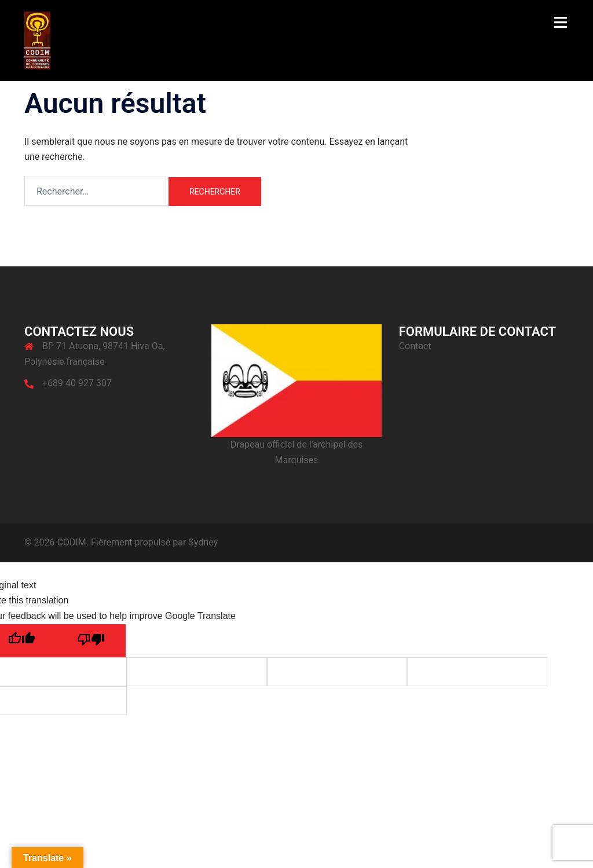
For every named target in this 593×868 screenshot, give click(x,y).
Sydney (203, 542)
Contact (415, 346)
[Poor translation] (91, 641)
